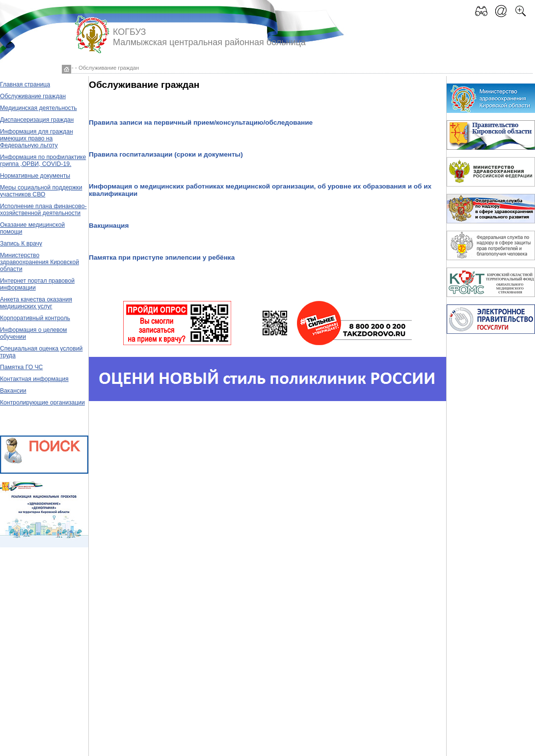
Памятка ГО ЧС (21, 367)
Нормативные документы (35, 176)
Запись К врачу (21, 243)
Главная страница (25, 84)
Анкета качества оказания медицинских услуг (36, 303)
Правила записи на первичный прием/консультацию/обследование (201, 122)
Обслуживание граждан (33, 96)
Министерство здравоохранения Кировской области (40, 262)
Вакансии (13, 391)
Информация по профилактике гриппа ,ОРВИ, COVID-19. (43, 161)
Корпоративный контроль (35, 318)
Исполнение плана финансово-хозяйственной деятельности (43, 210)
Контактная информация (34, 379)
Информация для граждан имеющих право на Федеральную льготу (37, 138)
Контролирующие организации (42, 403)
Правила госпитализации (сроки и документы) (166, 154)
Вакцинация (109, 226)
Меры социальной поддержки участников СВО (41, 191)
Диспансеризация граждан (37, 120)
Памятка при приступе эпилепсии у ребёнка (162, 257)
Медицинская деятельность (39, 108)
